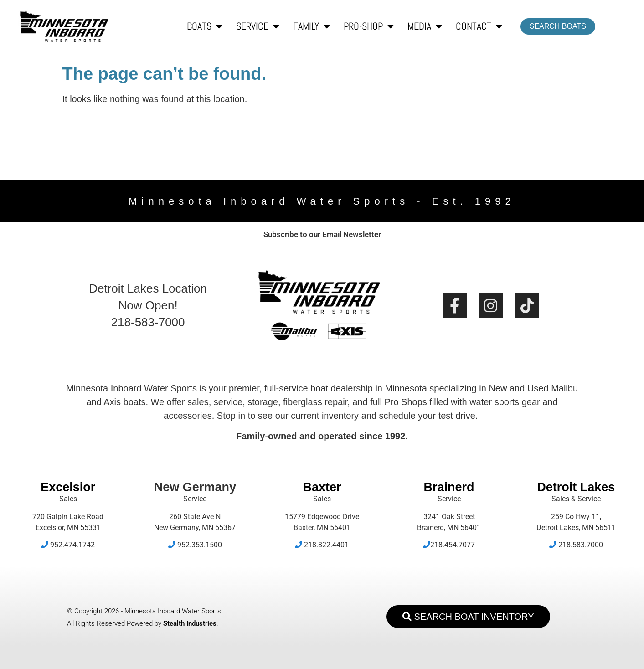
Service (258, 26)
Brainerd (449, 487)
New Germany (195, 487)
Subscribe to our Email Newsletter (322, 234)
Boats (205, 26)
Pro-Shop (369, 26)
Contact (479, 26)
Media (425, 26)
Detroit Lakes (576, 487)
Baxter (322, 487)
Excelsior (68, 487)
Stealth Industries (190, 623)
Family (312, 26)
